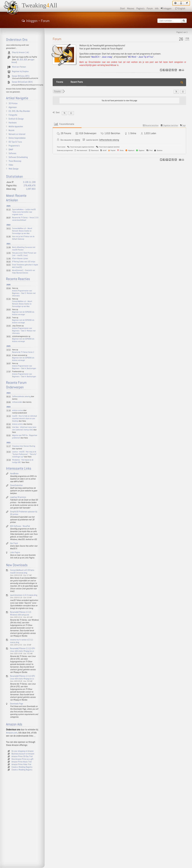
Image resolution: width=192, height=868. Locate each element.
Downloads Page (17, 704)
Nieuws (131, 9)
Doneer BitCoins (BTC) (21, 76)
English (180, 9)
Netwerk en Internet (17, 134)
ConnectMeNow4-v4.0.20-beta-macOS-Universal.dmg (22, 572)
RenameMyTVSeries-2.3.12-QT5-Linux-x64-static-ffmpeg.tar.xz (23, 677)
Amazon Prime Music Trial (22, 762)
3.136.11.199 (29, 182)
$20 (26, 60)
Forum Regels (116, 49)
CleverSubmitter (16, 485)
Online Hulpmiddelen (17, 138)
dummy (77, 140)
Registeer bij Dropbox (20, 71)
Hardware (13, 123)
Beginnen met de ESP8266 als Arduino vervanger (23, 313)
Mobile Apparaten (16, 127)
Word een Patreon (19, 67)
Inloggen (166, 9)
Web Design (14, 169)
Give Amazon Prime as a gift (22, 759)
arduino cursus (17, 410)
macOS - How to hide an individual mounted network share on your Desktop (24, 419)
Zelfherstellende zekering (109, 140)
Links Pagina (15, 552)
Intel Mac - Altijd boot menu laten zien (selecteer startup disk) (24, 429)
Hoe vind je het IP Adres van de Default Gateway (23, 238)
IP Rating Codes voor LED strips (24, 262)
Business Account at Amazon (23, 754)
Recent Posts (77, 82)
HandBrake (14, 474)
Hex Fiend (14, 543)
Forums (60, 82)
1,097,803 (31, 189)
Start (122, 9)
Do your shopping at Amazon (23, 751)
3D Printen (13, 104)
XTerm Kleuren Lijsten (20, 259)
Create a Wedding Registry (22, 767)
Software (12, 153)
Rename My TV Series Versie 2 (23, 352)
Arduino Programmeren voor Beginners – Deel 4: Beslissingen (24, 367)
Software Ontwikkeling (18, 157)
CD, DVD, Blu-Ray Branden (19, 111)
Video (11, 165)
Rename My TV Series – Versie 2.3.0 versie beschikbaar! (25, 219)
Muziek (12, 130)
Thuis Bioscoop (15, 161)
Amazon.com (12, 733)
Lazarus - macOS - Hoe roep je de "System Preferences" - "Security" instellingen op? (24, 454)
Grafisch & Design (16, 119)
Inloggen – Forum (36, 20)
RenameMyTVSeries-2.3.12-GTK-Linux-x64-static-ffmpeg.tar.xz (23, 650)
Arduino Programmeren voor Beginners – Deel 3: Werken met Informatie (24, 293)
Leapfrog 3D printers (18, 497)
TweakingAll (39, 5)
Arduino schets (18, 424)
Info (157, 9)
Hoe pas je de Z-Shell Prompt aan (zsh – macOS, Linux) (24, 254)
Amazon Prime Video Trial (21, 764)
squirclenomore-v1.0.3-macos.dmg (24, 595)
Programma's (14, 146)
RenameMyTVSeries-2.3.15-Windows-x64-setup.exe (21, 613)
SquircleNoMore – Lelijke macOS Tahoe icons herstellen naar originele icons (24, 212)
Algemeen (13, 107)
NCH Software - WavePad (20, 526)
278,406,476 (29, 186)
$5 (18, 60)
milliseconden (17, 402)
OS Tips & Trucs (15, 142)
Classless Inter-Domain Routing (24, 446)
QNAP (11, 150)
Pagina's (140, 9)
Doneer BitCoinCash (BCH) (22, 82)
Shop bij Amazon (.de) (20, 52)
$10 (22, 60)
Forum (150, 9)
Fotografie (13, 115)
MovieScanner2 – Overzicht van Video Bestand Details (24, 272)
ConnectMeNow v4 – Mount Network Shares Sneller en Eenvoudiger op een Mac (22, 231)
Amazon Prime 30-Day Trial (22, 756)
